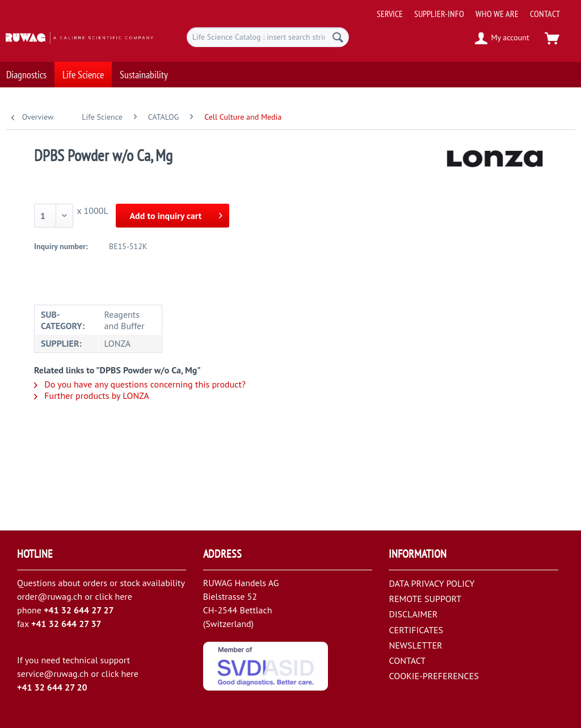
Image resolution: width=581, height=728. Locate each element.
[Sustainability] (144, 71)
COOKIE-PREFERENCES (433, 676)
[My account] (502, 39)
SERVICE (390, 14)
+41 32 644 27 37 (66, 624)
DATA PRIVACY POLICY (431, 583)
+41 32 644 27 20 (52, 687)
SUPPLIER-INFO (439, 14)
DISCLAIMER (413, 614)
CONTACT (545, 14)
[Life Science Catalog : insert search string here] (268, 37)
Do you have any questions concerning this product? (140, 384)
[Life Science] (83, 71)
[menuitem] (475, 9)
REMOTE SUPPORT (425, 599)
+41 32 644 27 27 (79, 610)
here (123, 596)
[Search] (338, 37)
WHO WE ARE (497, 14)
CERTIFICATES (416, 630)
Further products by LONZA (92, 395)
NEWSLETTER (415, 645)
